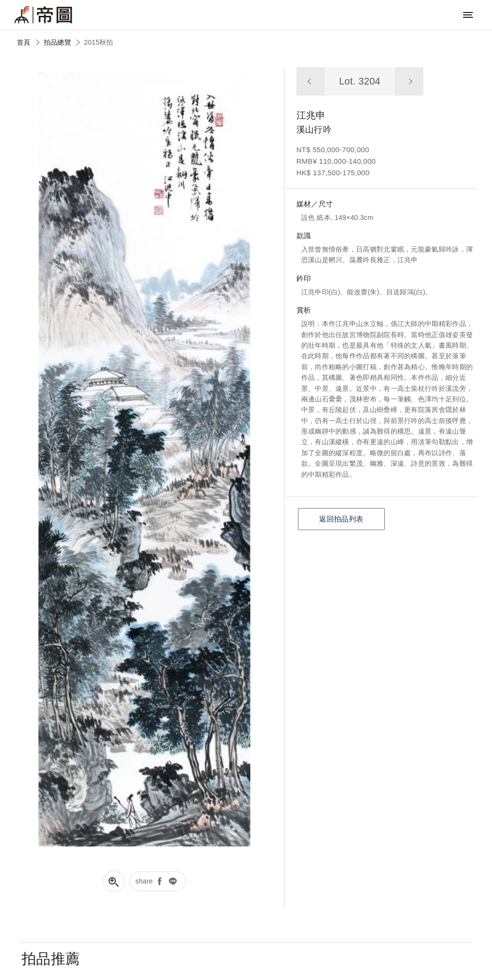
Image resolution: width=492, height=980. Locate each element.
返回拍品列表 (341, 519)
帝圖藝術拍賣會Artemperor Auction (43, 15)
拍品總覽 (57, 42)
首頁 (24, 42)
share (144, 881)
